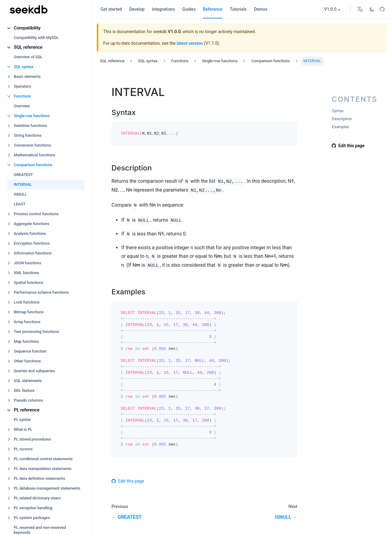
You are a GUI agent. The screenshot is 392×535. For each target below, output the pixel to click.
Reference (213, 9)
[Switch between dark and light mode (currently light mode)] (372, 9)
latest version (190, 43)
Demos (261, 9)
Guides (189, 9)
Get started (111, 9)
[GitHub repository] (382, 9)
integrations (163, 9)
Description (342, 119)
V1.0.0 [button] (330, 9)
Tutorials (238, 9)
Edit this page (128, 481)
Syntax (338, 111)
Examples (341, 127)
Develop (137, 9)
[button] (46, 28)
